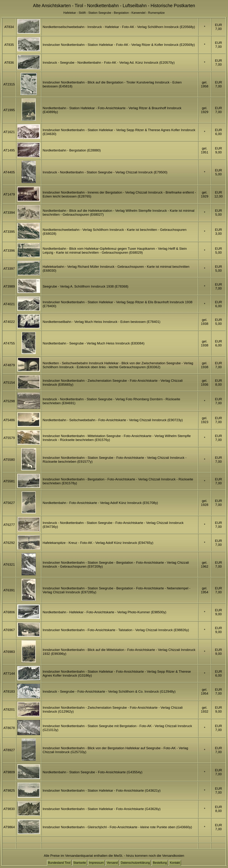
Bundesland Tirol (59, 863)
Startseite (80, 863)
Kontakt (175, 863)
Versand (112, 863)
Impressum (96, 863)
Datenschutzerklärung (135, 863)
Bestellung (160, 863)
